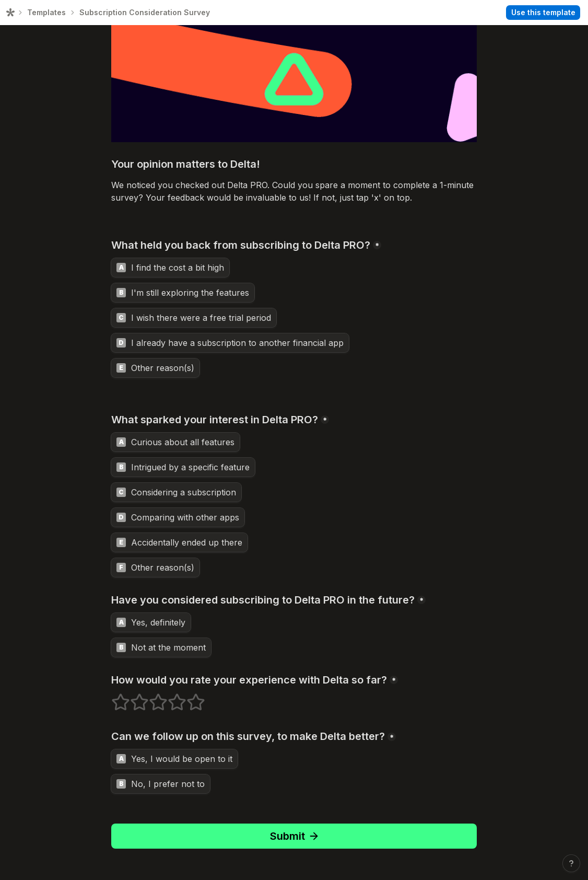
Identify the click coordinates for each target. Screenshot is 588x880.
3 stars (151, 698)
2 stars (133, 698)
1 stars (114, 698)
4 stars (170, 698)
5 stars (189, 698)
